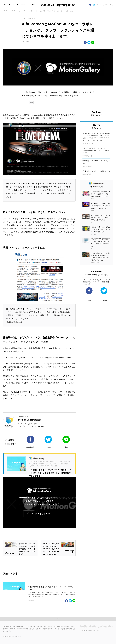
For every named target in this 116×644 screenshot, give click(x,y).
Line (66, 442)
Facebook (30, 442)
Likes (89, 294)
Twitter (48, 442)
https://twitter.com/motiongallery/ (31, 426)
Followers (104, 294)
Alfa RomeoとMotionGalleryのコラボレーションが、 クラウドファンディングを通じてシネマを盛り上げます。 (44, 11)
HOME (5, 11)
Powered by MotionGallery (105, 5)
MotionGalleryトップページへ (12, 636)
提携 (31, 103)
